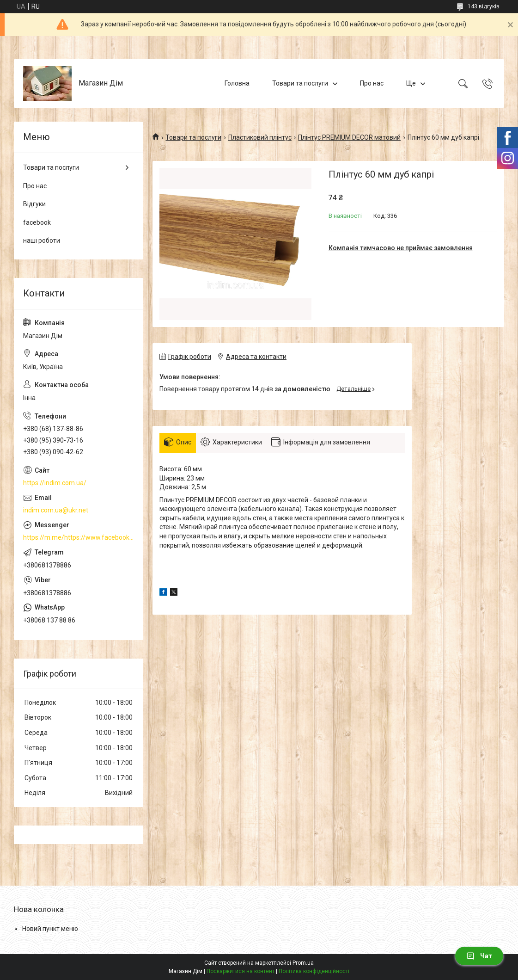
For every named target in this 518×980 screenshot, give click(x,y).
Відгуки (34, 204)
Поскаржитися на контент (241, 971)
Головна (237, 83)
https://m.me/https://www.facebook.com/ (79, 537)
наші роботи (42, 240)
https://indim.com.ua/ (55, 483)
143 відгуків (484, 6)
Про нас (372, 83)
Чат (479, 956)
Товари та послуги (300, 83)
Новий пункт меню (50, 929)
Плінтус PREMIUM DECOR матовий (349, 137)
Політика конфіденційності (314, 971)
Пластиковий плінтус (260, 137)
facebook (37, 222)
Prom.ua (303, 963)
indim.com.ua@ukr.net (56, 510)
